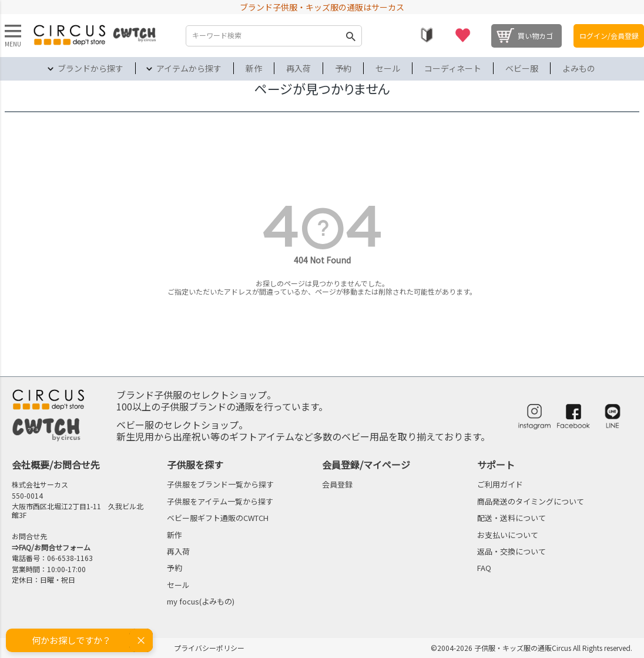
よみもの (579, 68)
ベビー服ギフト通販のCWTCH (218, 518)
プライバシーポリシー (209, 648)
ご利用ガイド (500, 484)
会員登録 (337, 484)
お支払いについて (508, 535)
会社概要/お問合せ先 (56, 465)
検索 (350, 36)
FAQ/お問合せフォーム (55, 547)
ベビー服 (522, 68)
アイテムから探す (189, 68)
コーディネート (453, 68)
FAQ (484, 568)
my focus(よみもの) (201, 601)
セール (388, 68)
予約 (343, 68)
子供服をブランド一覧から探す (220, 484)
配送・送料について (511, 518)
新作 (254, 68)
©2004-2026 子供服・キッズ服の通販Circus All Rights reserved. (531, 648)
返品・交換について (511, 551)
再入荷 (298, 68)
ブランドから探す (90, 68)
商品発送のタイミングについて (531, 501)
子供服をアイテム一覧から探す (220, 501)
